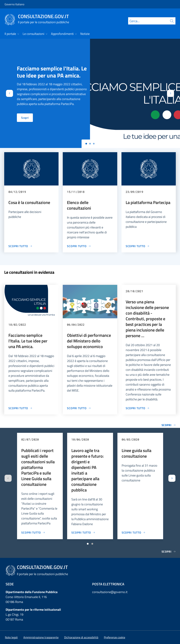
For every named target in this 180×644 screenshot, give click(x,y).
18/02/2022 (17, 325)
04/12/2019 (17, 192)
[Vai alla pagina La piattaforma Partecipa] (138, 246)
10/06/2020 (80, 439)
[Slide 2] (94, 144)
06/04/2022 (76, 325)
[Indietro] (7, 93)
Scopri (25, 118)
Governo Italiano (14, 4)
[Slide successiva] (172, 478)
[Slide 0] (86, 144)
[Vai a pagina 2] (92, 544)
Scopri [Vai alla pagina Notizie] (169, 552)
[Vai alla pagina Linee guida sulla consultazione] (134, 532)
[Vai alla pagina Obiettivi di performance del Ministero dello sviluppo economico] (79, 408)
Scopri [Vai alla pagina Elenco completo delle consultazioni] (169, 425)
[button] (115, 637)
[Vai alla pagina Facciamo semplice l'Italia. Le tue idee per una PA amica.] (20, 408)
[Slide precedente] (8, 478)
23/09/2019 (134, 192)
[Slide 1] (90, 144)
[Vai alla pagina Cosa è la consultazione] (20, 246)
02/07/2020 (30, 439)
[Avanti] (173, 93)
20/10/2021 (134, 291)
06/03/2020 (130, 439)
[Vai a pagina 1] (88, 544)
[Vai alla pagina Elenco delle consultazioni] (79, 246)
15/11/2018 (76, 192)
